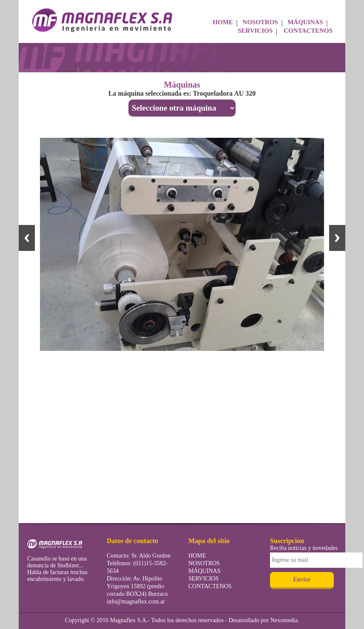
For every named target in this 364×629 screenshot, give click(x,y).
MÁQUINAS (305, 22)
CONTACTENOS (308, 31)
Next (337, 238)
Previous (27, 238)
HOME (223, 22)
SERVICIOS (255, 31)
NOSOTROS (260, 22)
